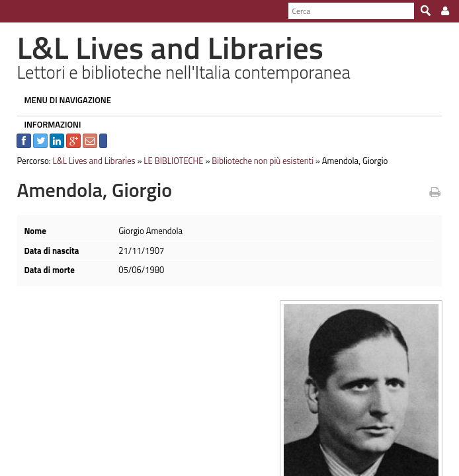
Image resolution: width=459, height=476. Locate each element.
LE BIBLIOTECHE (167, 161)
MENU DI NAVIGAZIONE (61, 100)
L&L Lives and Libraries (87, 161)
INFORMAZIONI (46, 124)
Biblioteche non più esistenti (256, 161)
